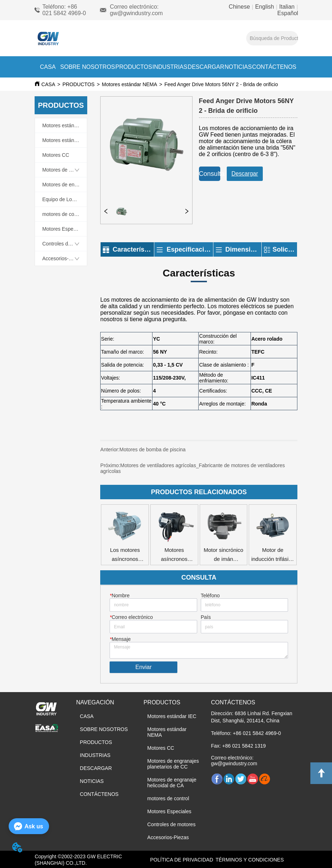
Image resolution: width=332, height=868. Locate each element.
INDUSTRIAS (170, 67)
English (264, 7)
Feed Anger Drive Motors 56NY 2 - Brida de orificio (221, 84)
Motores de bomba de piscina (156, 452)
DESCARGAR (206, 67)
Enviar (143, 667)
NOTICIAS (238, 67)
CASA (48, 67)
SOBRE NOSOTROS (88, 67)
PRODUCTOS (134, 67)
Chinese (240, 7)
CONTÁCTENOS (274, 67)
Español (288, 13)
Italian (287, 7)
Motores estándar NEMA (130, 84)
